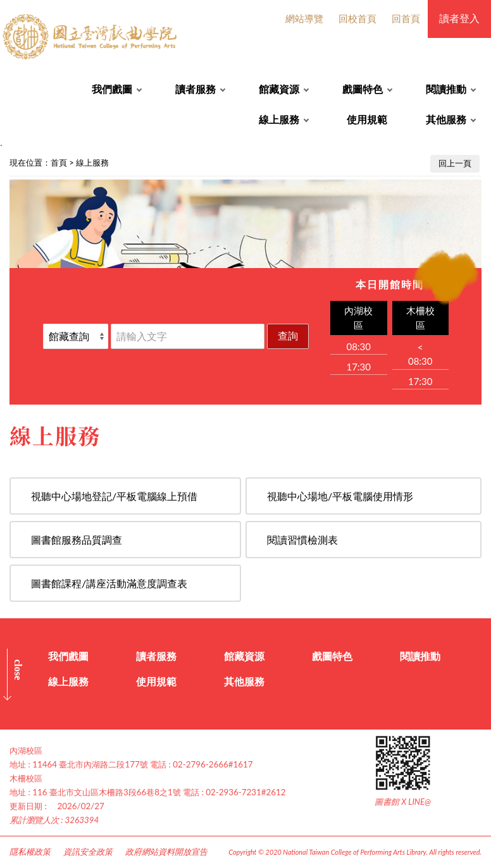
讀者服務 (196, 89)
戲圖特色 (363, 89)
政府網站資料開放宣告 (166, 852)
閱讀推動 (446, 89)
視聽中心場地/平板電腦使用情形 (340, 496)
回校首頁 (357, 18)
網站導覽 (304, 18)
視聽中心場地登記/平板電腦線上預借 (114, 496)
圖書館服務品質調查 (77, 540)
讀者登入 (459, 18)
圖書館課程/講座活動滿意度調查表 (109, 583)
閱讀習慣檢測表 (302, 540)
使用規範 (367, 119)
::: (7, 160)
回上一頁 (455, 163)
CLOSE (18, 670)
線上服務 (279, 119)
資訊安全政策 (88, 852)
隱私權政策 (30, 852)
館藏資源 (279, 89)
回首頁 (406, 18)
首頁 (59, 162)
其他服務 (446, 119)
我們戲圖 (112, 89)
